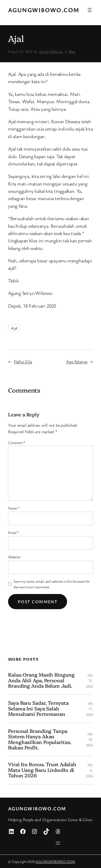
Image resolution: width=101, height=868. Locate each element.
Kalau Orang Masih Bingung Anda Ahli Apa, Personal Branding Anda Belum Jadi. (41, 680)
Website (14, 557)
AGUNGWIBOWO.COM (44, 10)
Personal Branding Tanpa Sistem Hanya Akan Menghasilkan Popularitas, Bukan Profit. (40, 739)
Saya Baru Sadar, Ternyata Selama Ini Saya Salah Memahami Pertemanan (38, 708)
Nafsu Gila (23, 361)
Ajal (14, 328)
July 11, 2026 (89, 709)
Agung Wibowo (51, 51)
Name (14, 508)
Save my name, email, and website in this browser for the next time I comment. (52, 584)
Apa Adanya (77, 361)
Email (13, 532)
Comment (17, 443)
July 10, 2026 (89, 739)
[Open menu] (90, 10)
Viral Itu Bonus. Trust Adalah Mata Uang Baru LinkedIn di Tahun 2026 (42, 770)
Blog (72, 51)
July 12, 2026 (89, 681)
